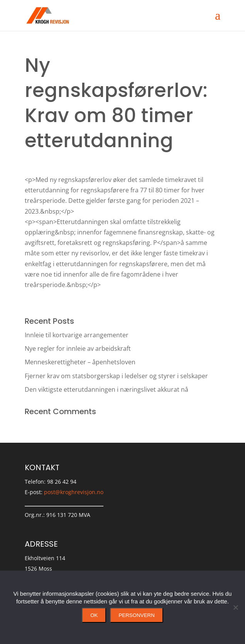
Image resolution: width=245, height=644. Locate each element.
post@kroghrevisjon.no (74, 492)
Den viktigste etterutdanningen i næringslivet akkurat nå (106, 389)
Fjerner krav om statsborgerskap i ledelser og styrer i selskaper (116, 376)
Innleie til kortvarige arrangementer (77, 335)
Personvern (136, 615)
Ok (94, 615)
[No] (235, 607)
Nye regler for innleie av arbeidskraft (78, 348)
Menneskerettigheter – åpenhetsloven (80, 362)
